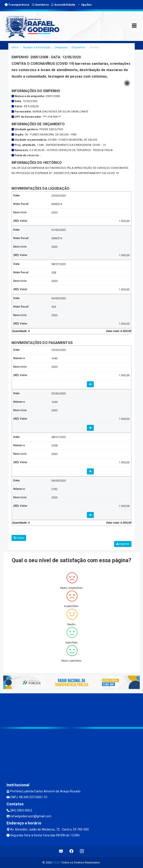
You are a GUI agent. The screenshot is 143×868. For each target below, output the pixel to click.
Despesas (61, 47)
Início (15, 47)
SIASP (56, 862)
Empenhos (78, 47)
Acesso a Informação (37, 47)
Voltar (19, 538)
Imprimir (123, 544)
